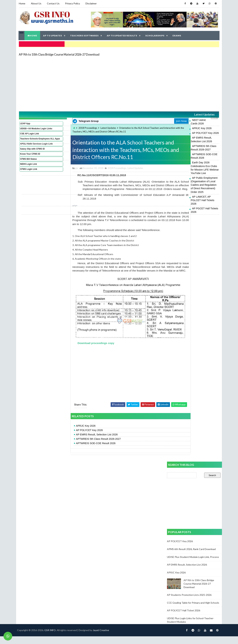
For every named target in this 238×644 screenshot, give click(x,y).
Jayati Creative (103, 638)
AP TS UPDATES (53, 35)
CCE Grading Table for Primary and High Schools (193, 610)
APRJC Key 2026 (172, 124)
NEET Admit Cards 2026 (176, 119)
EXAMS (177, 35)
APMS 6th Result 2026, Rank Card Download (191, 557)
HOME (32, 35)
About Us (36, 3)
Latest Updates (186, 113)
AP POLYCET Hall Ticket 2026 (184, 618)
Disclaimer (91, 3)
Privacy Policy (72, 3)
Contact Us (53, 3)
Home (22, 3)
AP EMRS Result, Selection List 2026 (183, 133)
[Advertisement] (119, 82)
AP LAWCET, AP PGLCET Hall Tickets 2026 (187, 168)
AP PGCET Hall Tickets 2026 (179, 172)
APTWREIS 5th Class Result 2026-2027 (185, 138)
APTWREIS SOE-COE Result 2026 (182, 143)
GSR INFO (52, 638)
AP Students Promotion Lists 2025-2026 (189, 603)
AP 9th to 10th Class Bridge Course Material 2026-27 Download (59, 53)
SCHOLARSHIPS (155, 35)
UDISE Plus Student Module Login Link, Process (193, 564)
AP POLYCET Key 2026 (176, 128)
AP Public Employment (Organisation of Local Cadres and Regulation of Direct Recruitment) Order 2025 (190, 159)
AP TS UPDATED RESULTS (122, 35)
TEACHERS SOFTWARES (85, 35)
